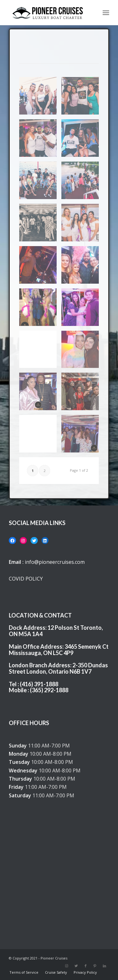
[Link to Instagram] (67, 966)
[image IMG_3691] (82, 183)
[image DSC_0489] (82, 436)
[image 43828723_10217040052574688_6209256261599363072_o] (82, 267)
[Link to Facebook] (86, 966)
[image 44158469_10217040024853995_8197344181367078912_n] (40, 310)
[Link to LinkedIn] (104, 966)
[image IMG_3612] (40, 183)
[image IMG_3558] (82, 98)
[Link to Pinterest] (95, 966)
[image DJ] (40, 267)
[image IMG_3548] (40, 98)
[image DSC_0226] (82, 352)
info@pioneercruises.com (55, 562)
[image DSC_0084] (82, 310)
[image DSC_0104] (40, 352)
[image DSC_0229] (40, 394)
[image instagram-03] (82, 225)
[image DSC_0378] (82, 394)
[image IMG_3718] (40, 140)
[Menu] (106, 13)
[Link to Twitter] (76, 966)
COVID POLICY (26, 579)
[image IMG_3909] (82, 140)
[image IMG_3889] (40, 225)
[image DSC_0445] (40, 436)
